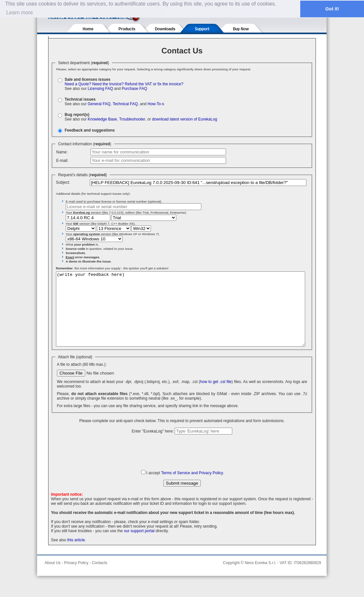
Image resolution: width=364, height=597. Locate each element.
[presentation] (182, 466)
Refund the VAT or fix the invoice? (154, 84)
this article (76, 555)
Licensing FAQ (100, 89)
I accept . (185, 488)
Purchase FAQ (134, 89)
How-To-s (156, 104)
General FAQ (99, 104)
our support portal (139, 546)
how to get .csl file (216, 396)
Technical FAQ (125, 104)
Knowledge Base (102, 119)
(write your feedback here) (181, 316)
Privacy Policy (76, 577)
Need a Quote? (78, 84)
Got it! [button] (332, 9)
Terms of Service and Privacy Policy (192, 488)
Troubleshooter (132, 119)
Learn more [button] (20, 13)
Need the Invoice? (108, 84)
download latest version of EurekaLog (184, 119)
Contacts (99, 577)
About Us (53, 577)
